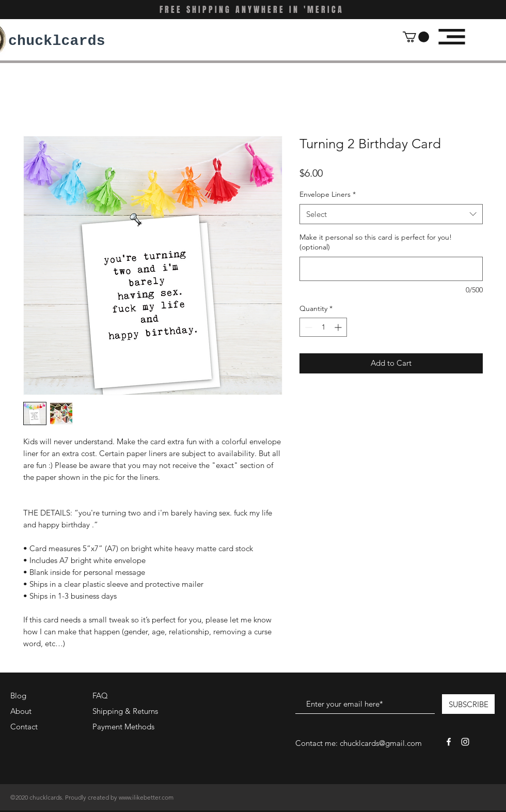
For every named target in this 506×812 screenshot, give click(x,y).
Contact (24, 727)
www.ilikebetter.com (146, 797)
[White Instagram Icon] (465, 742)
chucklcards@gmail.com (381, 743)
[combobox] (391, 214)
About (21, 711)
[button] (416, 37)
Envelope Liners (328, 194)
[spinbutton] (323, 327)
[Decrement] (307, 327)
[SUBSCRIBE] (468, 704)
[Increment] (339, 327)
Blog (18, 696)
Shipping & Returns (125, 711)
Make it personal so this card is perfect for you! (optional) (376, 242)
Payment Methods (124, 727)
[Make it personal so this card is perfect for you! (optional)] (391, 269)
